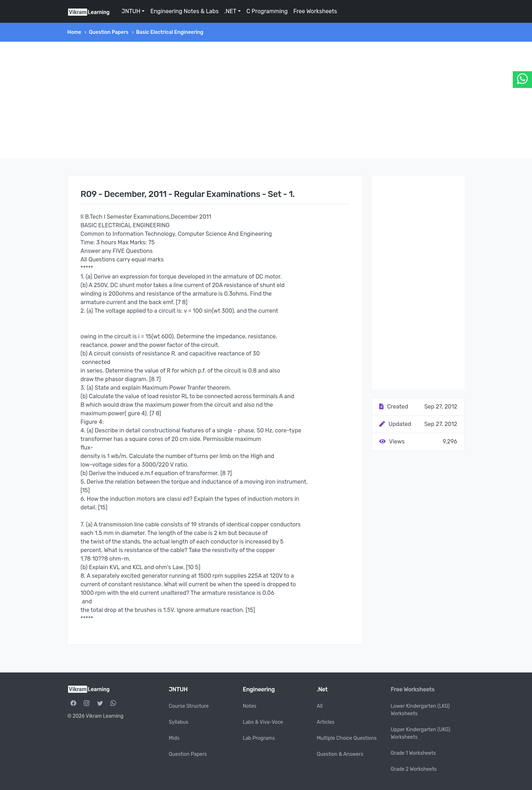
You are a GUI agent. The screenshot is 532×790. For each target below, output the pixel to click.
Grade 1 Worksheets (413, 753)
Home (74, 32)
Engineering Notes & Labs (184, 11)
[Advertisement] (266, 100)
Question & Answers (340, 754)
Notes (250, 706)
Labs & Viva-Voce (263, 722)
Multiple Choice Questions (347, 738)
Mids (174, 738)
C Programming (267, 11)
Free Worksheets (315, 11)
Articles (326, 722)
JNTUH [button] (131, 11)
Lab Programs (259, 738)
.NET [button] (230, 11)
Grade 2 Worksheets (414, 769)
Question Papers (109, 32)
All (320, 706)
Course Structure (189, 706)
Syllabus (179, 722)
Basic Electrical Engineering (169, 32)
